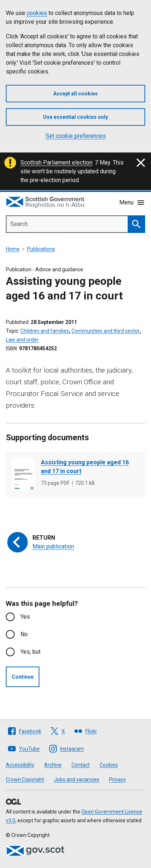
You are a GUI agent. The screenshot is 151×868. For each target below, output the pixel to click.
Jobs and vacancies (77, 780)
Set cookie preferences (76, 136)
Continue (23, 677)
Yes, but (30, 652)
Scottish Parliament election (56, 163)
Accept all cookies (75, 94)
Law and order (22, 340)
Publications (41, 249)
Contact (81, 765)
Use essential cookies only (75, 117)
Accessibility (20, 765)
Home (13, 249)
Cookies (109, 765)
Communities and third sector (106, 331)
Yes (25, 617)
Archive (53, 765)
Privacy (117, 780)
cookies (37, 13)
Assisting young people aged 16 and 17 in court (85, 467)
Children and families (45, 331)
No (24, 634)
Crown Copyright (25, 780)
